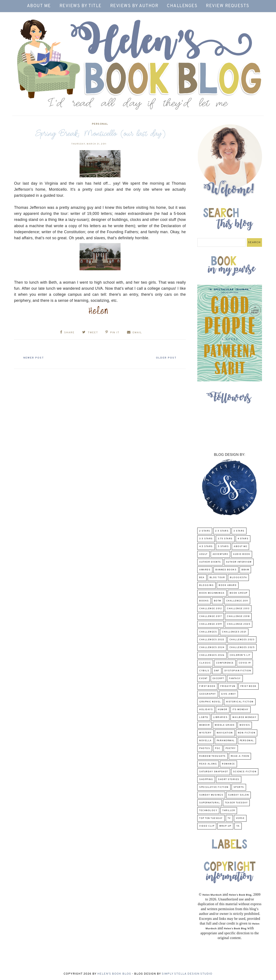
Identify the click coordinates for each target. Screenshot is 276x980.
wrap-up (225, 826)
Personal (100, 124)
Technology (208, 811)
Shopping (206, 779)
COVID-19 (245, 663)
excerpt (218, 679)
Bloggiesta (238, 578)
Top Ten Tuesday (211, 818)
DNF (217, 671)
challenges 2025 (242, 647)
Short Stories (229, 779)
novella (205, 741)
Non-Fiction (247, 733)
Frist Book (249, 686)
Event (203, 679)
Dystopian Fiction (238, 671)
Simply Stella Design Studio (187, 974)
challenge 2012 (211, 609)
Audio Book (242, 554)
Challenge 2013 (238, 609)
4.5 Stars (206, 547)
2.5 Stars (222, 531)
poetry (231, 748)
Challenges (182, 6)
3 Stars (239, 531)
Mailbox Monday (244, 717)
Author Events (210, 562)
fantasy (235, 679)
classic (205, 663)
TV (229, 818)
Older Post (165, 358)
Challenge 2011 (237, 601)
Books (204, 601)
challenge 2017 (211, 616)
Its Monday (241, 710)
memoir (205, 725)
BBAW (245, 570)
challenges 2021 (234, 632)
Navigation (225, 733)
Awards (205, 570)
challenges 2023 (242, 640)
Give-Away (229, 694)
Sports (239, 787)
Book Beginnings (212, 593)
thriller (229, 811)
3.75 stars (225, 539)
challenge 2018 (238, 616)
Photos (205, 748)
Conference (225, 663)
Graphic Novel (210, 702)
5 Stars (223, 547)
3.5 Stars (206, 539)
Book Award (228, 585)
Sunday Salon (238, 795)
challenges (208, 632)
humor (223, 710)
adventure (220, 554)
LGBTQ (204, 717)
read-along (208, 764)
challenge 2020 (239, 624)
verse (240, 818)
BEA (202, 578)
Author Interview (239, 562)
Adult (203, 554)
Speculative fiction (214, 787)
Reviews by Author (134, 6)
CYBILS (204, 671)
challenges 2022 (212, 640)
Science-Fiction (245, 772)
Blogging (206, 585)
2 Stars (205, 531)
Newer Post (35, 358)
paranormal (226, 741)
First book (207, 686)
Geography (208, 694)
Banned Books (226, 570)
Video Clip (207, 826)
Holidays (206, 710)
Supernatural (210, 803)
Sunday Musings (211, 795)
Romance (228, 764)
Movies (245, 725)
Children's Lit (240, 655)
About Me (39, 6)
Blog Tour (217, 578)
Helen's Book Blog (114, 974)
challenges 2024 (212, 647)
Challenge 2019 (211, 624)
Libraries (220, 717)
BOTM (218, 601)
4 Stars (243, 539)
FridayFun (228, 686)
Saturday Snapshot (214, 772)
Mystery (205, 733)
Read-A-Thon (240, 756)
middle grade (225, 725)
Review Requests (228, 6)
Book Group (239, 593)
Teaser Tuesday (236, 803)
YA (238, 826)
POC (218, 748)
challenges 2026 (212, 655)
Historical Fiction (240, 702)
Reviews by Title (81, 6)
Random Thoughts (212, 756)
